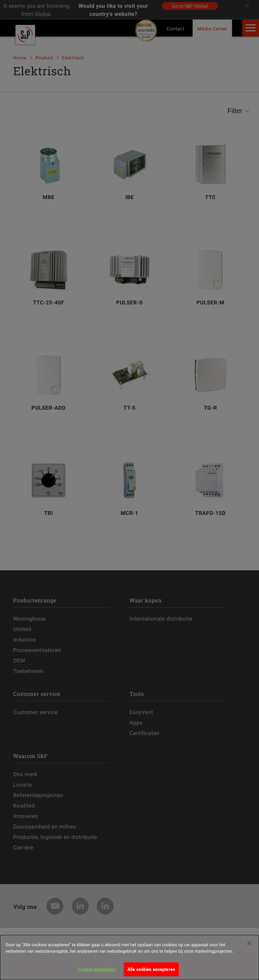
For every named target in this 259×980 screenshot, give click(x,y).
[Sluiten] (249, 947)
